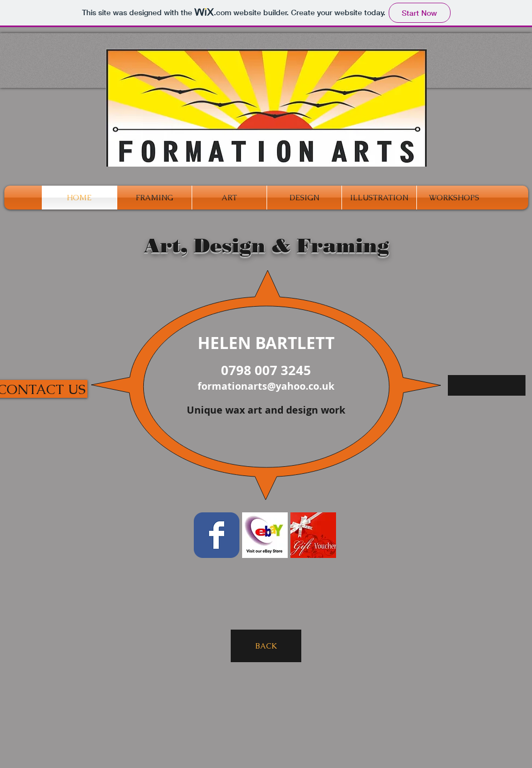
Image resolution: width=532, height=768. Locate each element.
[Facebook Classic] (217, 535)
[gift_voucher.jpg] (313, 535)
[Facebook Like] (417, 699)
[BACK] (266, 646)
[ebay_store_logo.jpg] (265, 535)
